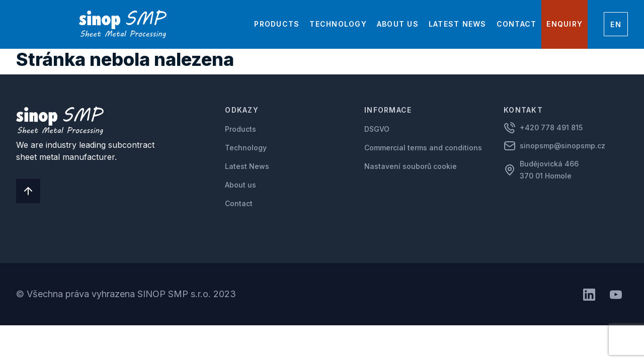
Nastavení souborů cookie (411, 166)
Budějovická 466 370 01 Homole (550, 170)
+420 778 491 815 (551, 127)
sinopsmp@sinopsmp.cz (562, 146)
